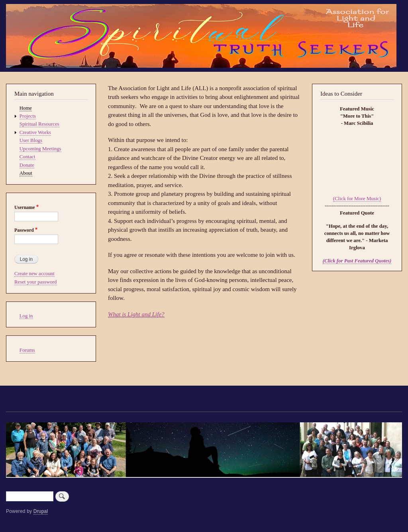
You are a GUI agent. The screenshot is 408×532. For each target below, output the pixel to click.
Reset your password (36, 282)
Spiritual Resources (39, 124)
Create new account (34, 274)
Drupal (41, 511)
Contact (27, 157)
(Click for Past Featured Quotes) (357, 261)
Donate (27, 165)
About (26, 173)
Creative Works (35, 132)
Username (25, 207)
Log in (26, 316)
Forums (27, 350)
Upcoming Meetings (40, 149)
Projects (28, 116)
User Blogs (31, 140)
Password (24, 230)
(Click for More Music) (357, 199)
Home (26, 108)
